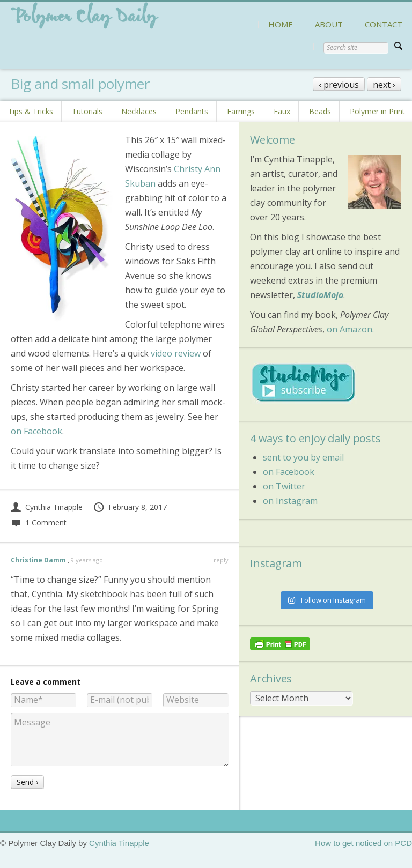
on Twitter (284, 486)
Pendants (192, 111)
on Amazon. (350, 329)
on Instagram (290, 501)
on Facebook (36, 431)
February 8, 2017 (130, 507)
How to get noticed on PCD (363, 843)
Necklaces (139, 111)
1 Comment (39, 522)
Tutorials (87, 111)
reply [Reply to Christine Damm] (221, 560)
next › (384, 85)
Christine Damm (38, 560)
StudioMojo (320, 295)
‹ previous (339, 85)
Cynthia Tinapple (47, 507)
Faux (282, 111)
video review (176, 353)
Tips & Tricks (31, 111)
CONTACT (384, 24)
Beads (320, 111)
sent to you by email (303, 457)
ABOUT (329, 24)
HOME (281, 24)
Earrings (241, 111)
